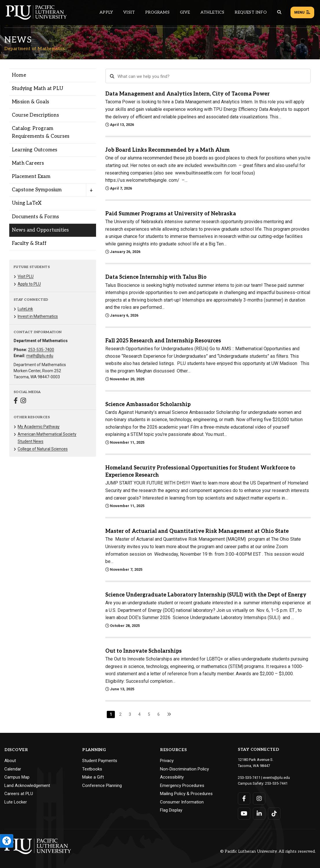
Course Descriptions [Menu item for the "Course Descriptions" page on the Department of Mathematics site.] (35, 115)
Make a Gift (93, 777)
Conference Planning (102, 786)
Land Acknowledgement (27, 786)
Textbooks (92, 769)
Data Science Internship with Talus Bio (156, 277)
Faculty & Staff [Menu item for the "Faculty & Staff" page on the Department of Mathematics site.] (29, 243)
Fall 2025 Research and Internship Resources (163, 341)
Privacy (167, 761)
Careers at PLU (19, 794)
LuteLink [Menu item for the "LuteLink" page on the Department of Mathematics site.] (25, 309)
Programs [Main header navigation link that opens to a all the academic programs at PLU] (157, 12)
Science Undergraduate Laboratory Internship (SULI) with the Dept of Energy (206, 595)
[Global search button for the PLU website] (279, 12)
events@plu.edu (276, 778)
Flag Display (171, 810)
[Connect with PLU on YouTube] (244, 814)
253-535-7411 (249, 778)
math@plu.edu (40, 356)
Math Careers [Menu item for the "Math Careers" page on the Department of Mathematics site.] (28, 163)
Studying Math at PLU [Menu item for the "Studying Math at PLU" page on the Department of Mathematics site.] (37, 89)
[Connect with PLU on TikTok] (274, 814)
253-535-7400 (41, 350)
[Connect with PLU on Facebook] (244, 799)
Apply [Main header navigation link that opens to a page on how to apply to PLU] (106, 12)
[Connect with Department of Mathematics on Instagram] (23, 401)
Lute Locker (16, 802)
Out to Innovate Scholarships (144, 651)
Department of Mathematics (35, 49)
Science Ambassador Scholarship (148, 404)
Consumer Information (182, 802)
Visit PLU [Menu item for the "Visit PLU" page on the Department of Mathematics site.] (26, 276)
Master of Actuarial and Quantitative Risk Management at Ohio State (197, 531)
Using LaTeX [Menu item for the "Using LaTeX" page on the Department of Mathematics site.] (27, 203)
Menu (302, 13)
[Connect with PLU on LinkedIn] (259, 814)
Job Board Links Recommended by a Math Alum (168, 150)
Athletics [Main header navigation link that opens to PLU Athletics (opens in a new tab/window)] (213, 12)
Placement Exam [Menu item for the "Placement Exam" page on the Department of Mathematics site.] (31, 177)
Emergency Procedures (182, 786)
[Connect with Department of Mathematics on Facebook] (16, 401)
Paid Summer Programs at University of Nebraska (171, 214)
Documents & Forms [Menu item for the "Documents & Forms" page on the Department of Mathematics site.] (35, 217)
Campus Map (17, 777)
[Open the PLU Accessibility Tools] (7, 841)
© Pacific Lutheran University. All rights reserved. (268, 851)
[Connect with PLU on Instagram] (259, 799)
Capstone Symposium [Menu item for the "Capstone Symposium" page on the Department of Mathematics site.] (37, 190)
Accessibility (172, 777)
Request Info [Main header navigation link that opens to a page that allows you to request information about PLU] (251, 12)
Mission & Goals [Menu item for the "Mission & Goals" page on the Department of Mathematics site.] (31, 102)
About (10, 761)
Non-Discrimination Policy (184, 769)
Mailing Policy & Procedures (186, 794)
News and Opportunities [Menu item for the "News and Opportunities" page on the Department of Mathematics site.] (40, 230)
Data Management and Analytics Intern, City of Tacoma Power (187, 94)
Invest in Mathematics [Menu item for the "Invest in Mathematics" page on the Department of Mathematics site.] (38, 316)
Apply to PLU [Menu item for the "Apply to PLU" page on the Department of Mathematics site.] (29, 284)
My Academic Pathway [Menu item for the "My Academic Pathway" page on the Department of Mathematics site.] (39, 427)
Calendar (13, 769)
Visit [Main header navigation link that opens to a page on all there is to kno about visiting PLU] (129, 12)
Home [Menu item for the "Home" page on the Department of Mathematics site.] (19, 75)
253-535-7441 (276, 783)
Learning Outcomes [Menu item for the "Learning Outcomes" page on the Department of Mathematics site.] (35, 150)
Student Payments (100, 761)
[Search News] (208, 76)
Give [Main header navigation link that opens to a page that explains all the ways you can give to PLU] (185, 12)
